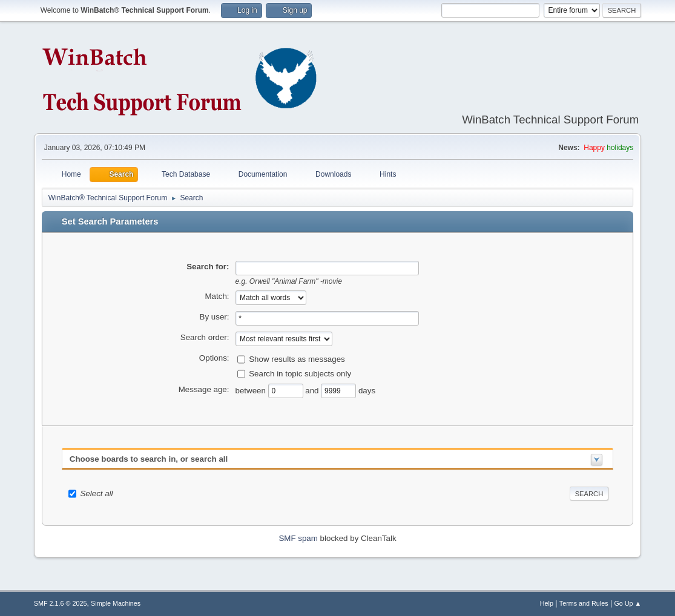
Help (547, 603)
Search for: (208, 267)
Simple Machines (116, 603)
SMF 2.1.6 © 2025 (61, 603)
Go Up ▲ (627, 603)
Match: (217, 296)
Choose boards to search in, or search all (149, 459)
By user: (215, 317)
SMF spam (298, 538)
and (313, 390)
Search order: (205, 337)
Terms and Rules (584, 603)
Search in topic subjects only (300, 373)
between (252, 390)
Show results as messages (297, 359)
